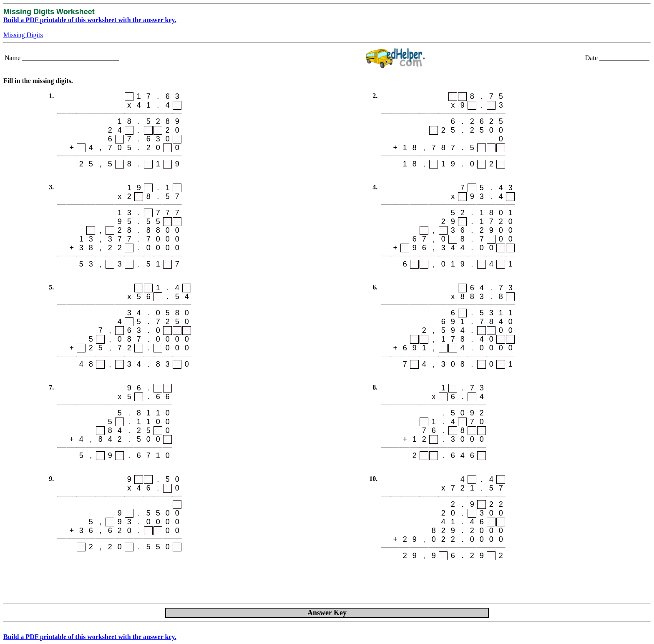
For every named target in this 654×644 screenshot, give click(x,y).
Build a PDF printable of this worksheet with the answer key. (90, 20)
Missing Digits (23, 35)
